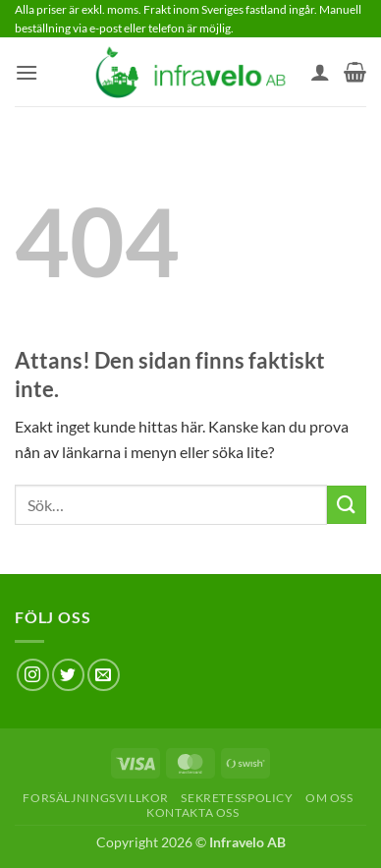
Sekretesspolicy (237, 798)
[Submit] (347, 505)
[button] (27, 72)
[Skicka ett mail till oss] (104, 675)
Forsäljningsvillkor (96, 798)
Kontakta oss (192, 812)
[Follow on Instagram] (33, 675)
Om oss (329, 798)
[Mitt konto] (320, 72)
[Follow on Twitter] (68, 675)
